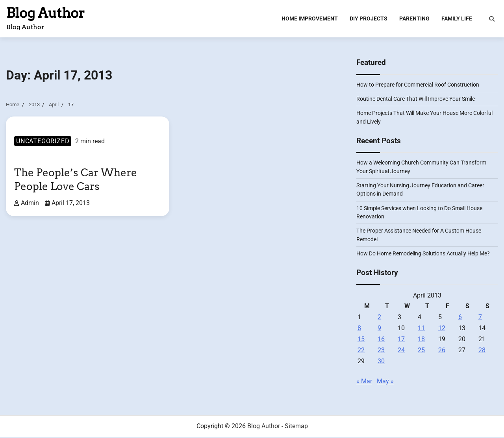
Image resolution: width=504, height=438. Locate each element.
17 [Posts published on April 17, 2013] (401, 340)
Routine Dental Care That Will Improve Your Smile (416, 100)
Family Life (457, 19)
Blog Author (45, 13)
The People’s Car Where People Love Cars (78, 181)
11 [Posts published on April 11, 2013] (421, 329)
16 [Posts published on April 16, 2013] (381, 340)
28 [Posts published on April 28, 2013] (482, 351)
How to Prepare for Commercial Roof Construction (418, 86)
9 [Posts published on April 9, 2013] (379, 329)
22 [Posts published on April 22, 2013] (361, 351)
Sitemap (296, 427)
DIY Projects (369, 19)
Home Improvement (310, 19)
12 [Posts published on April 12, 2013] (442, 329)
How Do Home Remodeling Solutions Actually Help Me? (423, 255)
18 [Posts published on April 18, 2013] (421, 340)
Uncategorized (43, 142)
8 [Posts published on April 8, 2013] (359, 329)
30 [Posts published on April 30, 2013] (381, 362)
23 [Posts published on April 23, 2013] (381, 351)
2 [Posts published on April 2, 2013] (379, 318)
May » (385, 382)
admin (27, 204)
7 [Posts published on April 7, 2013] (480, 318)
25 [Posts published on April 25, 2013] (421, 351)
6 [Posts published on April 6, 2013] (460, 318)
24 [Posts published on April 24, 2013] (401, 351)
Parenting (414, 19)
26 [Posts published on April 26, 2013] (442, 351)
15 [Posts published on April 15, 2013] (361, 340)
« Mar (364, 382)
